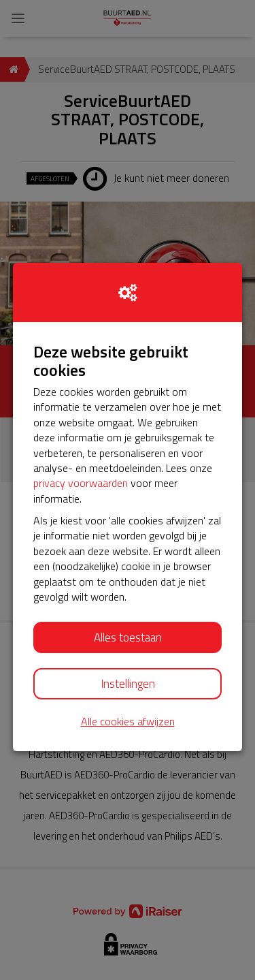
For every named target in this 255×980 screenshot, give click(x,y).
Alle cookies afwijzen (128, 722)
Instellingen (128, 684)
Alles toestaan (128, 637)
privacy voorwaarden (81, 483)
